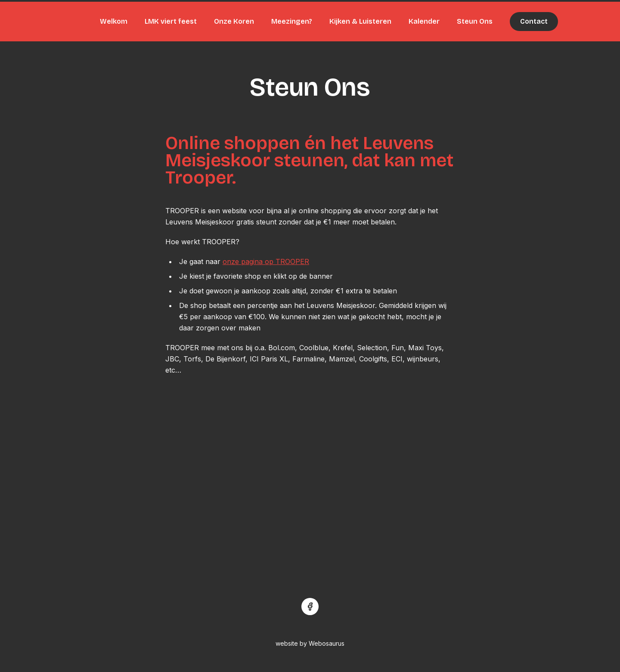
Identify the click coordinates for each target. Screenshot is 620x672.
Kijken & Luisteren (360, 21)
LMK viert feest (171, 21)
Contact (534, 21)
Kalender (424, 21)
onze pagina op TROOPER (266, 261)
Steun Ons (475, 21)
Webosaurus (327, 643)
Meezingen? (292, 21)
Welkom (114, 21)
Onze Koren (234, 21)
